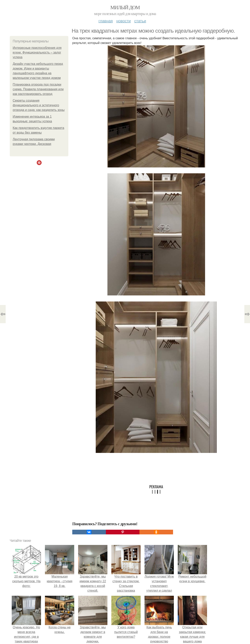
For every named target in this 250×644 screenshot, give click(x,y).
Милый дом (125, 8)
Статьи (140, 21)
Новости (123, 21)
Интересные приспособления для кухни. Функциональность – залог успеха (37, 52)
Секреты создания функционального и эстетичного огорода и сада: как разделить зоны (39, 105)
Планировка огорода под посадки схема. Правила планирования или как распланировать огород (38, 89)
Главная (106, 21)
